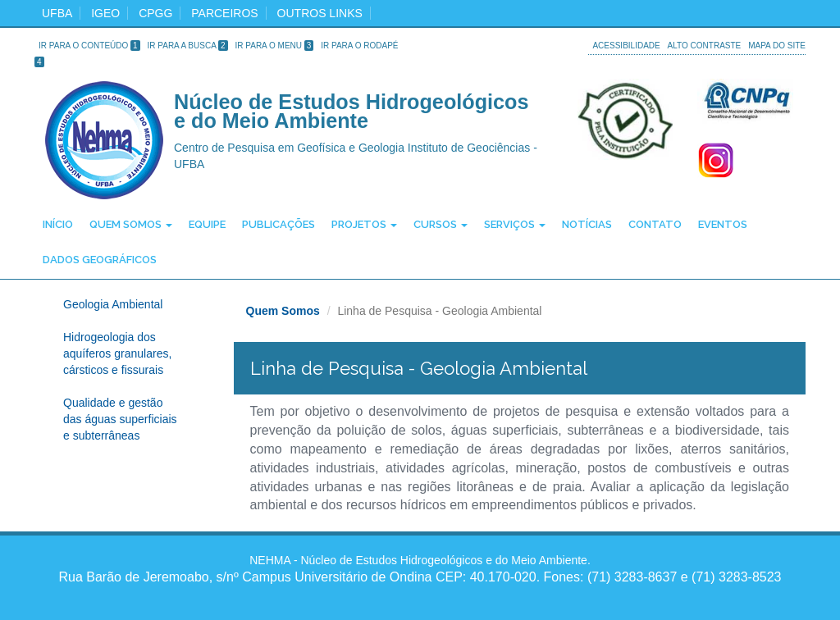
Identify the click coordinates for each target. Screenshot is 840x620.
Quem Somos (131, 224)
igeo (105, 13)
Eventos (723, 224)
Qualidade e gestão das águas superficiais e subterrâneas (120, 419)
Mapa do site (777, 46)
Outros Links (320, 13)
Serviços (515, 224)
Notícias (587, 224)
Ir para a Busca (188, 46)
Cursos (441, 224)
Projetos (364, 224)
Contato (655, 224)
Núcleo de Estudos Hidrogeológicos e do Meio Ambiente (351, 112)
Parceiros (224, 13)
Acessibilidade (626, 46)
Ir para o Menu (275, 46)
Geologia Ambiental (113, 304)
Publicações (278, 224)
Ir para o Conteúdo (89, 46)
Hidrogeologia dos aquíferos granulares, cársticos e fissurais (117, 353)
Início (58, 224)
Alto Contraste (705, 46)
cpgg (155, 13)
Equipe (207, 224)
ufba (57, 13)
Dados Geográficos (100, 260)
